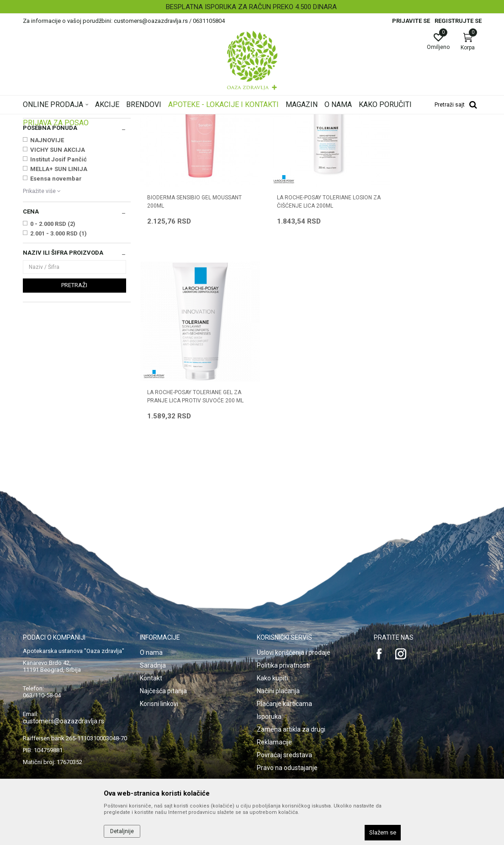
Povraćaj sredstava (284, 725)
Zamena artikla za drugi (291, 700)
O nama (151, 623)
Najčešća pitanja (163, 661)
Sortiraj (285, 134)
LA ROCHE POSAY (55, 223)
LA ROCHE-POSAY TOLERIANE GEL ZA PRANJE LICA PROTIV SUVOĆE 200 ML (424, 307)
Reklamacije (274, 712)
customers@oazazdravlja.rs (64, 691)
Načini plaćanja (278, 661)
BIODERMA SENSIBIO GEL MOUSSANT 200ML (179, 303)
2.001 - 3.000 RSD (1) (58, 348)
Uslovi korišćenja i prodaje (294, 623)
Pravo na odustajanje (287, 738)
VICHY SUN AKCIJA (58, 264)
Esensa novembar (56, 293)
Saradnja (153, 636)
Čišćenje (38, 164)
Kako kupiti (272, 648)
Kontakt (151, 648)
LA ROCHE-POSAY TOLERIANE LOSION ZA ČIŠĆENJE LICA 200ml (307, 303)
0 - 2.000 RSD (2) (53, 338)
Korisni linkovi (159, 674)
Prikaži (365, 134)
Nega (34, 173)
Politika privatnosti (283, 636)
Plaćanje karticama (284, 674)
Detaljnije (122, 831)
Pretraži (74, 399)
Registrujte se (458, 21)
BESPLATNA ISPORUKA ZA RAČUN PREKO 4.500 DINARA (251, 7)
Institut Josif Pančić (58, 274)
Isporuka (269, 687)
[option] (252, 7)
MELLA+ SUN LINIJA (59, 283)
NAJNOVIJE (47, 254)
